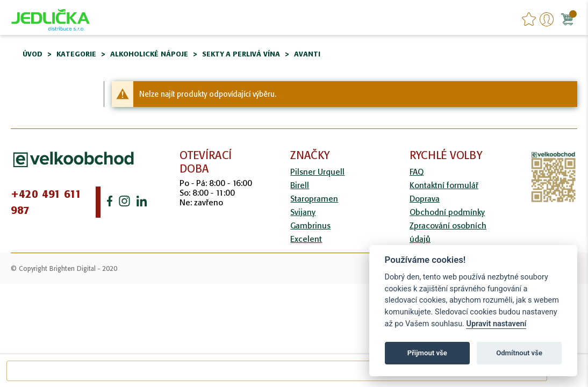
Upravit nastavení (496, 324)
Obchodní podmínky (447, 212)
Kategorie (76, 54)
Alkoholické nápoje (149, 54)
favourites (529, 19)
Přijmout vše (427, 353)
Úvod (33, 54)
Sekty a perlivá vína (241, 54)
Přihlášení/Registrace (547, 19)
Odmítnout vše (519, 353)
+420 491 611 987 (46, 202)
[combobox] (277, 371)
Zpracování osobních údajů (448, 232)
